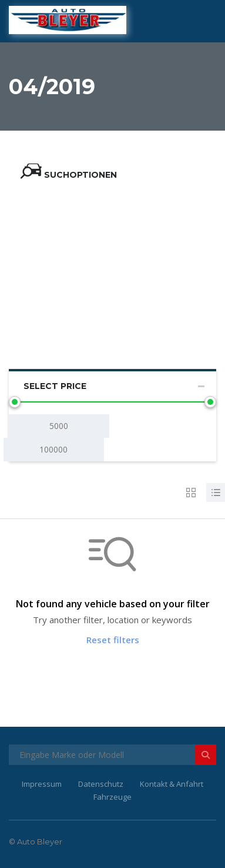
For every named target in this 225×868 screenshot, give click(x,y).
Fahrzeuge (113, 797)
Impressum (42, 784)
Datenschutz (101, 784)
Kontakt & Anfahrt (172, 784)
